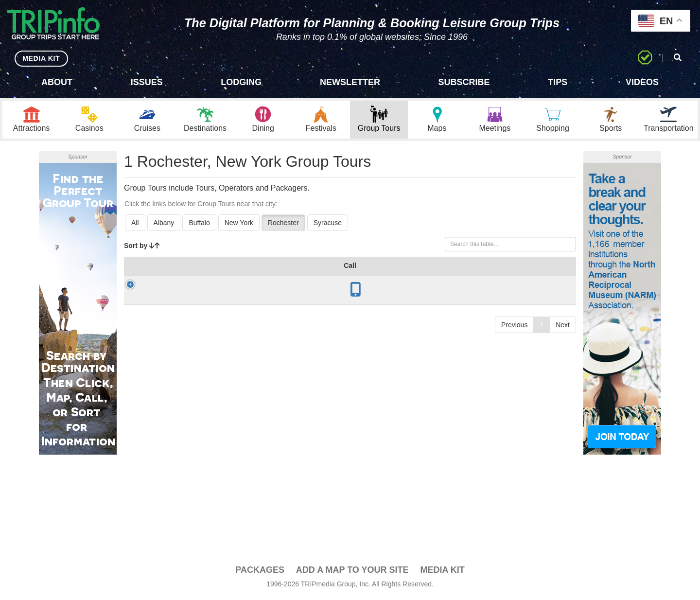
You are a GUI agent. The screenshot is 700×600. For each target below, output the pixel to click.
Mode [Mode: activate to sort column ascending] (418, 277)
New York (239, 224)
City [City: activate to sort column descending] (209, 277)
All (135, 224)
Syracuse (328, 224)
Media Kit (442, 571)
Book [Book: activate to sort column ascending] (553, 277)
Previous (514, 344)
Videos (642, 82)
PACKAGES (260, 571)
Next (563, 344)
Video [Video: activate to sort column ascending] (517, 277)
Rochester (283, 224)
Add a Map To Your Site (352, 571)
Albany (164, 224)
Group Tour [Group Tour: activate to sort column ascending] (165, 272)
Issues (147, 82)
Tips (558, 82)
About (57, 82)
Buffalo (199, 224)
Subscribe (464, 82)
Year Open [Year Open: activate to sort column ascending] (249, 272)
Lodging (241, 82)
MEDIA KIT (40, 58)
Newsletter (350, 82)
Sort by (142, 247)
